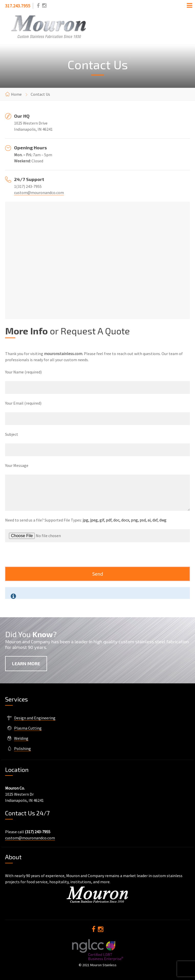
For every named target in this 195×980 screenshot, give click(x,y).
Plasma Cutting (28, 728)
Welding (21, 738)
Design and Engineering (35, 718)
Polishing (22, 748)
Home (16, 94)
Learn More (26, 663)
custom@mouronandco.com (39, 192)
